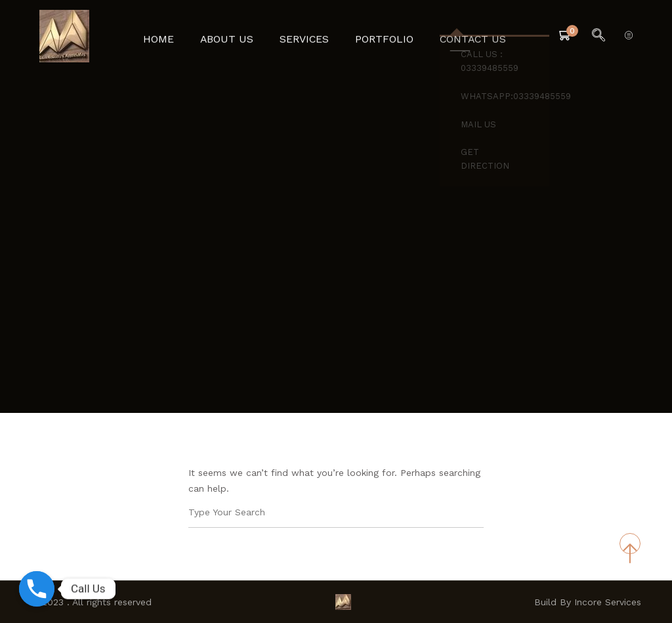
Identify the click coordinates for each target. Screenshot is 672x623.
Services (305, 36)
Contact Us (462, 36)
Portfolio (380, 36)
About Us (234, 36)
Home (171, 36)
